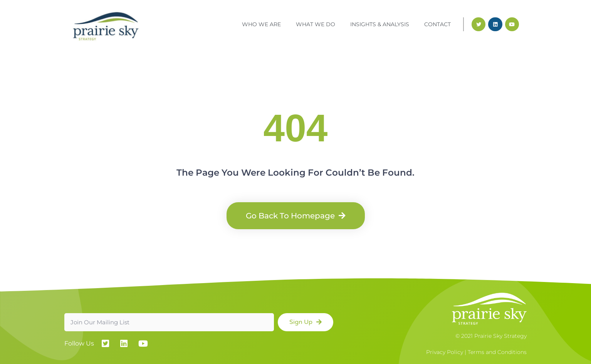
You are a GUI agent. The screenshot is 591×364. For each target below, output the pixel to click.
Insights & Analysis (380, 24)
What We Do (316, 24)
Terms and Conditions (497, 352)
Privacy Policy (445, 352)
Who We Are (261, 24)
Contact (437, 24)
